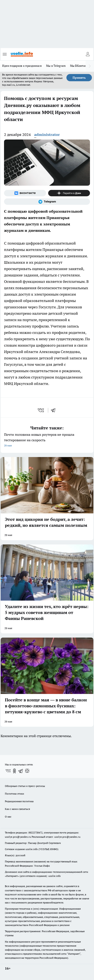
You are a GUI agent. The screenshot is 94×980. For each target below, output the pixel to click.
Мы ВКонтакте (80, 66)
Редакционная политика (19, 801)
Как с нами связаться (17, 809)
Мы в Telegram (56, 66)
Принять (79, 78)
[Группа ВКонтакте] (25, 193)
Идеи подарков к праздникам (22, 66)
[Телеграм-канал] (47, 202)
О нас (8, 817)
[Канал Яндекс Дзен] (69, 193)
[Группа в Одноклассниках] (14, 771)
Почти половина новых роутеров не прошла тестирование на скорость (47, 440)
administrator (47, 135)
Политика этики (14, 794)
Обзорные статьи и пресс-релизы (25, 786)
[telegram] (55, 410)
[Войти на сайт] (88, 54)
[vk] (41, 410)
